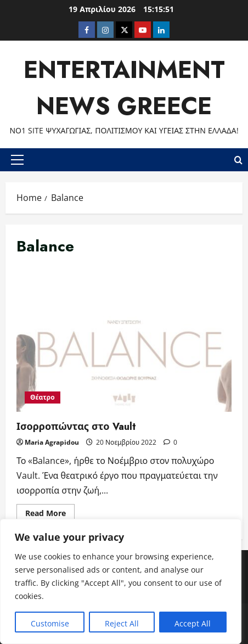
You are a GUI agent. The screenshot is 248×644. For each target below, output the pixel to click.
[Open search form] (238, 159)
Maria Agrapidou (52, 442)
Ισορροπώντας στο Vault (124, 340)
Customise (50, 623)
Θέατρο (43, 397)
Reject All (122, 623)
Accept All (193, 623)
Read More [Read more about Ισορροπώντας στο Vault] (50, 515)
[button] (17, 160)
